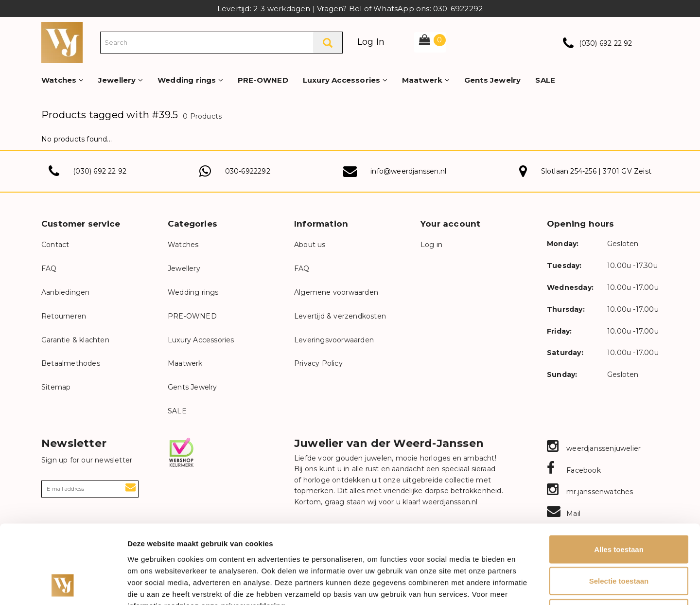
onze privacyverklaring (244, 534)
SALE (545, 80)
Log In (371, 42)
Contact (55, 245)
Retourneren (64, 316)
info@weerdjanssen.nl (408, 171)
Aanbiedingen (65, 292)
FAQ (49, 268)
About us (310, 245)
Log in (431, 245)
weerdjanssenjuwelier (594, 448)
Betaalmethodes (71, 363)
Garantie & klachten (75, 340)
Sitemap (56, 387)
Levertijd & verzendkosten (340, 316)
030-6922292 (248, 171)
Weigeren (619, 541)
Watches (62, 80)
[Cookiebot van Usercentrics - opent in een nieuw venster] (63, 586)
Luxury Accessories (345, 80)
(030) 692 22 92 (606, 43)
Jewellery (121, 80)
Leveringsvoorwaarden (334, 340)
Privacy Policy (318, 363)
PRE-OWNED (263, 80)
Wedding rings (190, 80)
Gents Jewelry (493, 80)
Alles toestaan (619, 477)
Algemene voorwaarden (336, 292)
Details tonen (525, 586)
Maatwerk (426, 80)
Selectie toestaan (619, 509)
